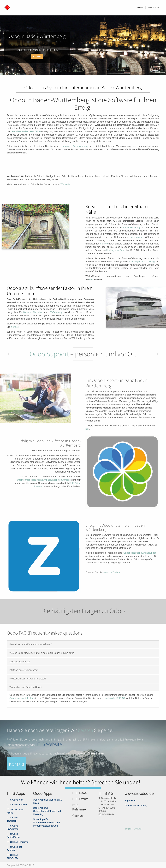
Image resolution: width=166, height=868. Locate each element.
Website (27, 312)
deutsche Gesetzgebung (75, 146)
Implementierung (132, 228)
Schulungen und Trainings (142, 262)
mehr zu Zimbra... (113, 572)
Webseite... (66, 184)
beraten (85, 769)
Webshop (38, 312)
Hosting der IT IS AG (114, 698)
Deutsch (138, 829)
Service (104, 244)
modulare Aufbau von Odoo (26, 132)
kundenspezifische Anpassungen (140, 553)
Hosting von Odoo (116, 250)
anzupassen (136, 237)
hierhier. (15, 327)
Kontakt (37, 57)
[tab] (83, 644)
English (128, 829)
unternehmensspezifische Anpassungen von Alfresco (44, 480)
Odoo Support (49, 354)
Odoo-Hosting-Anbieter (21, 698)
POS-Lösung (56, 312)
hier (92, 280)
